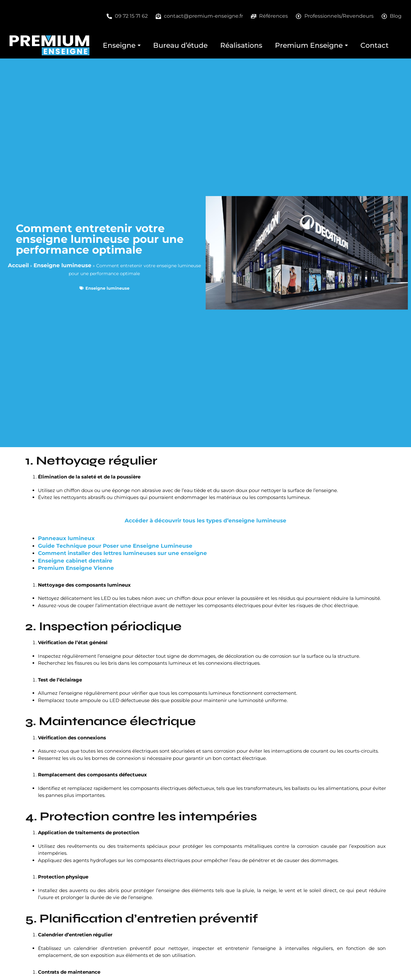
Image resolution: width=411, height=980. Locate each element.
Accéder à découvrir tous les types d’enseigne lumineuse (205, 521)
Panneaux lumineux (66, 538)
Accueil (18, 265)
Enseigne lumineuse (62, 265)
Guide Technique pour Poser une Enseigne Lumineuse (115, 546)
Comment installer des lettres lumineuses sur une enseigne (122, 553)
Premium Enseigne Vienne (76, 568)
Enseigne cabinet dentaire (75, 561)
